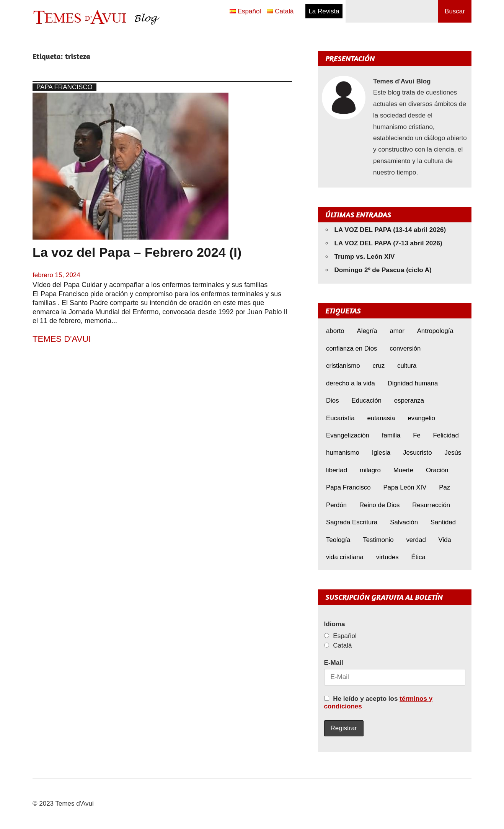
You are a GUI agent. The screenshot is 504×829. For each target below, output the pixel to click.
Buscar (455, 11)
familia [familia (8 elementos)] (391, 435)
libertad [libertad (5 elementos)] (337, 470)
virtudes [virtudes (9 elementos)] (387, 557)
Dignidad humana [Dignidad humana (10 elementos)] (413, 383)
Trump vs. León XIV (365, 257)
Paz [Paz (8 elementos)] (444, 487)
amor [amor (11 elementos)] (397, 331)
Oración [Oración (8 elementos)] (437, 470)
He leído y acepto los (378, 703)
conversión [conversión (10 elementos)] (405, 348)
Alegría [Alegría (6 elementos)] (367, 331)
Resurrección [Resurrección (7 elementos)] (431, 505)
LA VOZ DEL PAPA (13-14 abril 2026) (390, 230)
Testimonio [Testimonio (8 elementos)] (378, 540)
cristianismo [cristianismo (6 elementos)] (343, 366)
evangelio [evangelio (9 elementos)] (421, 418)
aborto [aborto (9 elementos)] (335, 331)
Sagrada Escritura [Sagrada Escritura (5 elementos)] (352, 522)
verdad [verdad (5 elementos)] (416, 540)
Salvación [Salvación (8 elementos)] (404, 522)
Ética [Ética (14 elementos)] (418, 557)
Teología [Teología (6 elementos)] (338, 540)
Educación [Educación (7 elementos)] (366, 401)
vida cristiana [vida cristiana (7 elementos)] (345, 557)
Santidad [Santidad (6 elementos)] (443, 522)
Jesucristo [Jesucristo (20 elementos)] (418, 453)
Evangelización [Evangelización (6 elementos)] (348, 435)
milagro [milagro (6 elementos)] (370, 470)
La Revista (324, 11)
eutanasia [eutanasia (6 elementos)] (381, 418)
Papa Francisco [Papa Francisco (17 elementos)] (348, 487)
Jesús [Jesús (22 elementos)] (453, 453)
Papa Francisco (64, 87)
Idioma (335, 624)
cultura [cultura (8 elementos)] (407, 366)
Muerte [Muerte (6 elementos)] (403, 470)
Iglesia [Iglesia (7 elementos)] (381, 453)
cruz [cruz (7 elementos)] (378, 366)
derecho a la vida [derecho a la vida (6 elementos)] (351, 383)
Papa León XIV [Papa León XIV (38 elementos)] (405, 487)
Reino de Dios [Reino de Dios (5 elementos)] (379, 505)
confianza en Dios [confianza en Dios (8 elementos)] (351, 348)
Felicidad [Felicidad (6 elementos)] (446, 435)
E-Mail (334, 663)
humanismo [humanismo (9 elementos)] (343, 453)
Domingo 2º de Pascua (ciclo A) (383, 270)
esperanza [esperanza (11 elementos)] (409, 401)
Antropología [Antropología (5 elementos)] (435, 331)
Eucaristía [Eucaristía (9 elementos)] (340, 418)
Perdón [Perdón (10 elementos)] (336, 505)
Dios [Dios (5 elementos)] (333, 401)
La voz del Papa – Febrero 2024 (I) (137, 252)
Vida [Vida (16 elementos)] (445, 540)
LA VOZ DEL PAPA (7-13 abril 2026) (388, 243)
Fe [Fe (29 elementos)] (417, 435)
